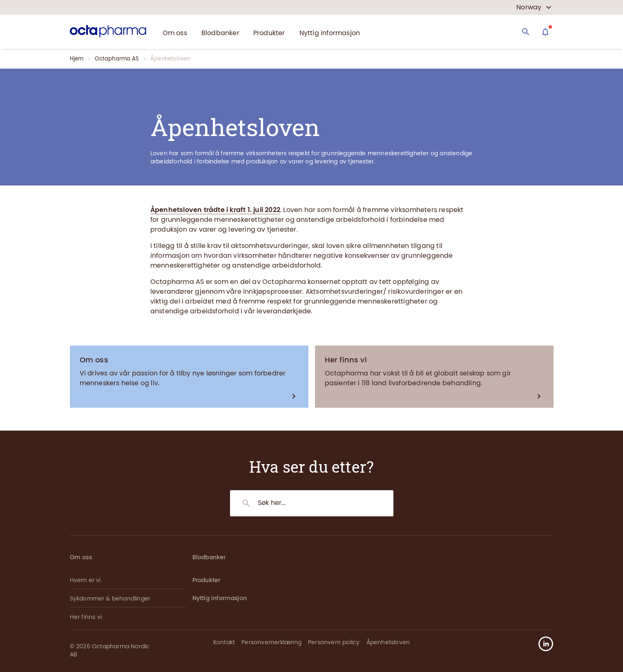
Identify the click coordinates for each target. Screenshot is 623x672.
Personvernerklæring (271, 642)
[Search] (526, 32)
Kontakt (224, 642)
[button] (543, 644)
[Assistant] (545, 32)
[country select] (534, 7)
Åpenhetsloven (388, 642)
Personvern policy (334, 642)
